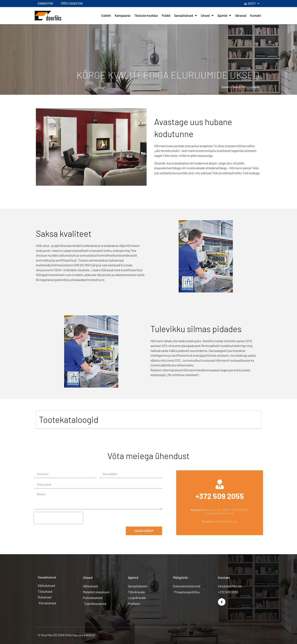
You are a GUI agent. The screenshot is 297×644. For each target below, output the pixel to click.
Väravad (241, 15)
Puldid (166, 15)
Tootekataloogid (69, 419)
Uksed (207, 16)
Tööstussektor (72, 3)
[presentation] (58, 518)
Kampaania (123, 15)
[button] (148, 420)
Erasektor (45, 3)
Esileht (106, 15)
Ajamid (224, 16)
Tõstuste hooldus (146, 15)
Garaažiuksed (186, 16)
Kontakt (256, 15)
